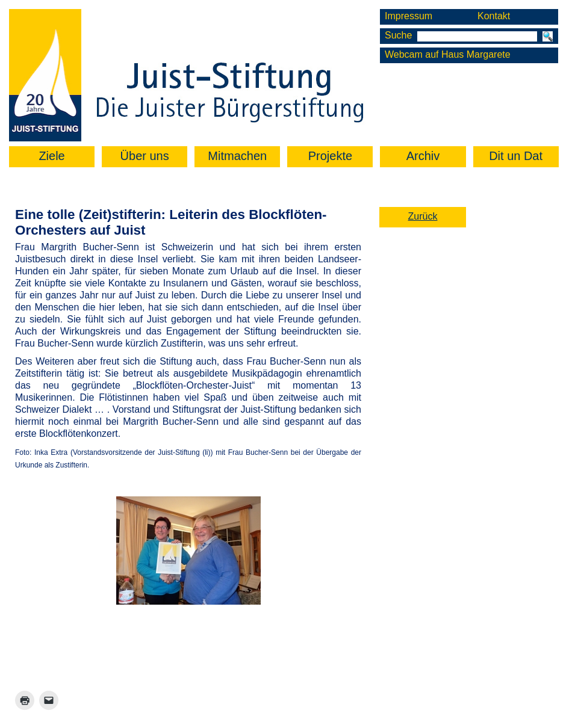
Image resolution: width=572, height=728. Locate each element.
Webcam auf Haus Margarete (448, 54)
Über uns (145, 156)
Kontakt (494, 16)
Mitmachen (237, 156)
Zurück (423, 216)
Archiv (423, 156)
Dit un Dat (516, 156)
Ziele (51, 156)
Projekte (330, 156)
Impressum (409, 16)
